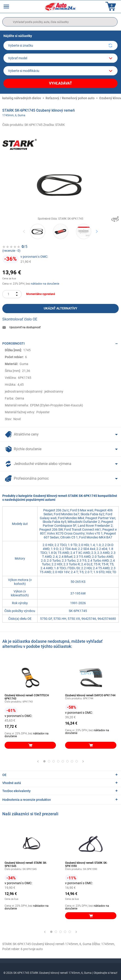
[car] (60, 71)
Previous (24, 231)
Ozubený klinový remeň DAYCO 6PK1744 (90, 695)
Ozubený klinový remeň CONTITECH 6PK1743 (27, 697)
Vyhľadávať (60, 83)
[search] (60, 22)
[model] (60, 58)
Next (97, 231)
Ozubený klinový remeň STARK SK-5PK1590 (86, 864)
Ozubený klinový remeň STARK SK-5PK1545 (26, 864)
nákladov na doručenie (45, 284)
